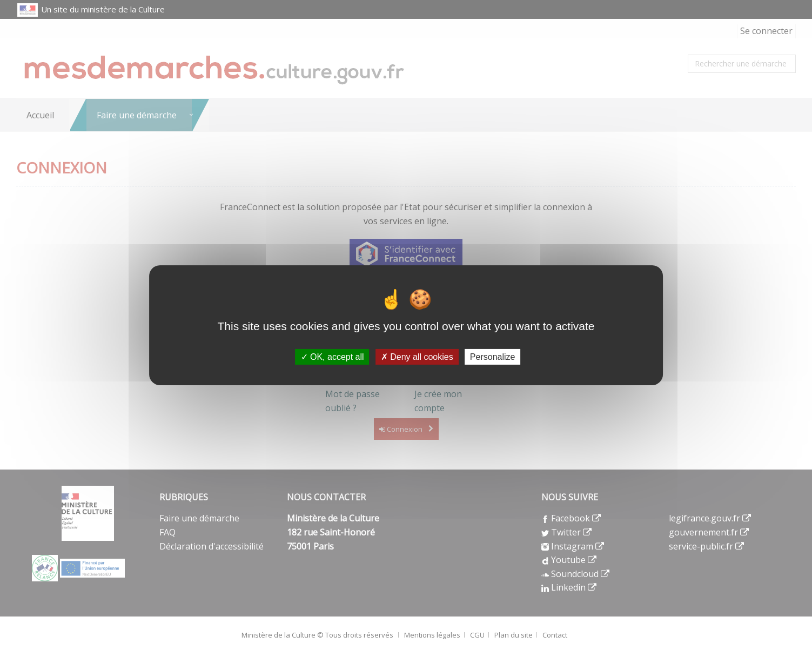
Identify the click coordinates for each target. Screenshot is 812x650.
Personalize (493, 356)
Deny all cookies (417, 356)
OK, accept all (333, 356)
